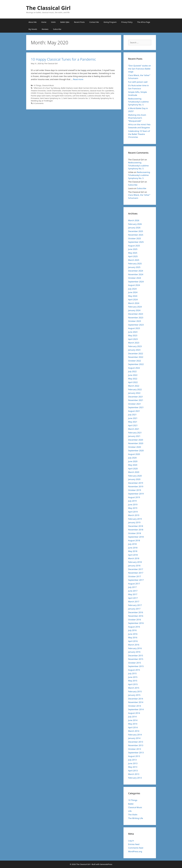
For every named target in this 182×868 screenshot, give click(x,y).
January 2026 (134, 228)
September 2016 (136, 623)
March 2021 (134, 429)
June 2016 (133, 634)
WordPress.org (135, 851)
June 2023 (133, 332)
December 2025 (136, 231)
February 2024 (135, 307)
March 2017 (134, 602)
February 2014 (135, 735)
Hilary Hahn (105, 93)
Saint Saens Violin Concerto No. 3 (76, 98)
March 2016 (134, 645)
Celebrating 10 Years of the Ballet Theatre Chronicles (139, 134)
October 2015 (135, 663)
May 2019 (133, 508)
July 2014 (132, 717)
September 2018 (136, 537)
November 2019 (136, 486)
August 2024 (134, 285)
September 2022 (136, 364)
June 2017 (133, 591)
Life (130, 811)
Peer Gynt (106, 96)
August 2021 (134, 411)
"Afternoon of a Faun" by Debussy (47, 88)
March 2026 (134, 220)
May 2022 (133, 379)
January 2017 (134, 609)
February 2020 (135, 476)
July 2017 (132, 587)
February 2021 (135, 433)
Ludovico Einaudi (94, 96)
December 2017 (136, 569)
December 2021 (136, 397)
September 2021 (136, 407)
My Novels (33, 29)
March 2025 (134, 260)
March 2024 (134, 303)
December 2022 (136, 353)
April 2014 (133, 727)
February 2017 (135, 605)
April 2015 (133, 684)
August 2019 (134, 497)
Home (44, 22)
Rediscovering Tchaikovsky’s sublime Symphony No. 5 (138, 102)
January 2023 (134, 350)
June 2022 (133, 375)
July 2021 (132, 415)
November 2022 (136, 357)
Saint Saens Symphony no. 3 (51, 98)
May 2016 (133, 637)
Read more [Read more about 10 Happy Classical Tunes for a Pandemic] (78, 79)
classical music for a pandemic (102, 91)
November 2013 (136, 745)
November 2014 (136, 702)
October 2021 (135, 404)
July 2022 (132, 371)
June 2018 (133, 548)
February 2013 (135, 778)
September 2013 (136, 753)
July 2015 (132, 673)
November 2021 (136, 400)
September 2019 (136, 494)
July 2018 (132, 544)
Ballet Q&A (65, 22)
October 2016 (135, 620)
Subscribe (57, 29)
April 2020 (133, 469)
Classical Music (48, 85)
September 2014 (136, 709)
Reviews (45, 29)
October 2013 (135, 749)
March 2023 (134, 343)
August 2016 (134, 627)
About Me (33, 22)
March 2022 (134, 386)
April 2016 (133, 641)
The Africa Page (144, 22)
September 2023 (136, 325)
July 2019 (132, 501)
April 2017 (133, 598)
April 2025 (133, 256)
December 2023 (136, 314)
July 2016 (132, 630)
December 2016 (136, 612)
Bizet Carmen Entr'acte (88, 88)
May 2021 (133, 422)
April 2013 (133, 771)
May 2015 (133, 681)
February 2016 (135, 648)
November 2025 (136, 235)
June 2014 (133, 720)
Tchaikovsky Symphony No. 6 (102, 98)
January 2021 (134, 436)
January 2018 (134, 566)
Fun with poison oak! (138, 82)
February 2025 (135, 264)
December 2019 (136, 483)
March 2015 (134, 688)
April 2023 (133, 339)
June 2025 (133, 249)
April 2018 (133, 555)
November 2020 (136, 443)
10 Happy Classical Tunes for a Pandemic (63, 59)
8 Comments (38, 103)
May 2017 (133, 594)
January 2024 (134, 310)
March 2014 (134, 731)
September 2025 (136, 242)
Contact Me (94, 22)
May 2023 (133, 335)
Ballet (131, 804)
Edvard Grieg (57, 93)
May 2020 (133, 465)
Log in (131, 841)
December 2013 (136, 742)
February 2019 (135, 519)
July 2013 (132, 760)
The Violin (133, 815)
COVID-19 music (37, 93)
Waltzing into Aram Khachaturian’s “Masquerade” (137, 118)
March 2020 (134, 472)
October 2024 (135, 278)
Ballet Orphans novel (69, 88)
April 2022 (133, 382)
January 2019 (134, 522)
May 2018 (133, 551)
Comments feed (136, 848)
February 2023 (135, 346)
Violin (53, 22)
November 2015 (136, 659)
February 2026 (135, 224)
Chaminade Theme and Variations (75, 91)
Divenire (48, 93)
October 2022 (135, 361)
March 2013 (134, 774)
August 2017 (134, 584)
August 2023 (134, 328)
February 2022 (135, 389)
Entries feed (134, 844)
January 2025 (134, 267)
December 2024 (136, 271)
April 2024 (133, 299)
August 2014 (134, 713)
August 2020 (134, 454)
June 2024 (133, 292)
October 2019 (135, 490)
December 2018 (136, 526)
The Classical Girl (48, 8)
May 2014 (133, 724)
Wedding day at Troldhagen (42, 101)
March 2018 (134, 558)
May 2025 (133, 253)
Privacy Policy (127, 22)
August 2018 (134, 540)
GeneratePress (106, 864)
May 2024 (133, 296)
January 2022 (134, 393)
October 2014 (135, 706)
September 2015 (136, 666)
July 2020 (132, 458)
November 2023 (136, 318)
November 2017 (136, 573)
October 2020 (135, 447)
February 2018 (135, 562)
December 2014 (136, 699)
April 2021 (133, 425)
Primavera (35, 98)
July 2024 (132, 289)
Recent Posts (79, 22)
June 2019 (133, 504)
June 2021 (133, 418)
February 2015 (135, 691)
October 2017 (135, 576)
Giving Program (110, 22)
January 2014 (134, 738)
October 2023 (135, 321)
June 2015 (133, 677)
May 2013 (133, 767)
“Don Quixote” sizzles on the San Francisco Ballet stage (140, 69)
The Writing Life (136, 818)
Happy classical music (91, 93)
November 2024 (136, 274)
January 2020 (134, 479)
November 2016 (136, 616)
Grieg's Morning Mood (72, 93)
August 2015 (134, 670)
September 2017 (136, 580)
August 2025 (134, 246)
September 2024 (136, 282)
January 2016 (134, 652)
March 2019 (134, 515)
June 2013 (133, 763)
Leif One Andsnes (79, 96)
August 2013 (134, 756)
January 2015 (134, 695)
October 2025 (135, 238)
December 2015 (136, 656)
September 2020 (136, 451)
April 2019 (133, 512)
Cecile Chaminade (54, 91)
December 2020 (136, 440)
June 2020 (133, 461)
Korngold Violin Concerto (62, 96)
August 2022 (134, 368)
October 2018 (135, 533)
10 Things (37, 85)
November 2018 (136, 530)
